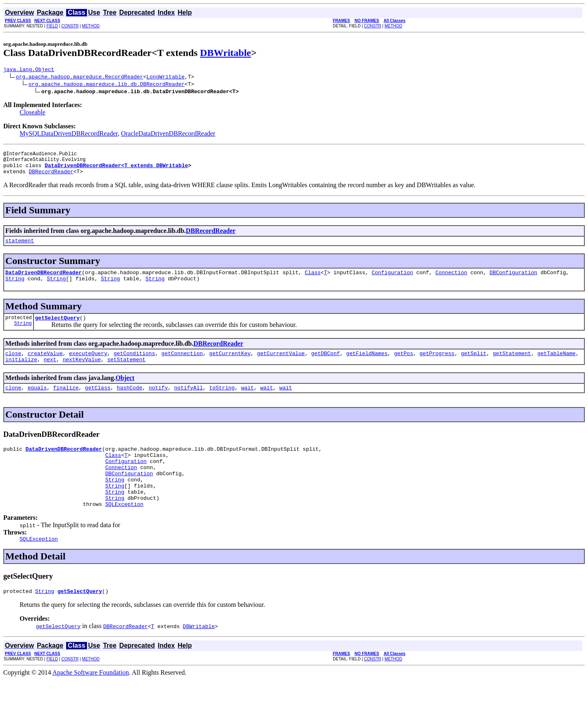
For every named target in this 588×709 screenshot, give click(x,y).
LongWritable (165, 78)
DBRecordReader (51, 177)
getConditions (134, 365)
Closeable (32, 113)
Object (125, 391)
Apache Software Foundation (91, 702)
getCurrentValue (281, 365)
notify (158, 402)
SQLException (125, 531)
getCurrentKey (230, 365)
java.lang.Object (29, 70)
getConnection (182, 365)
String (15, 288)
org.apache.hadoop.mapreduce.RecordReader (80, 78)
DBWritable (226, 53)
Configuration (392, 281)
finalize (66, 402)
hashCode (129, 402)
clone (13, 402)
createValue (45, 365)
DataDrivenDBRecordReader (43, 281)
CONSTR (70, 26)
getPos (404, 365)
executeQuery (88, 365)
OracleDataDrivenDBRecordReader (168, 135)
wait (247, 402)
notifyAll (189, 402)
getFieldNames (367, 365)
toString (222, 402)
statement (20, 248)
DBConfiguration (513, 281)
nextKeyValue (82, 373)
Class (313, 281)
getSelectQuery (57, 329)
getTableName (557, 365)
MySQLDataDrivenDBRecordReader (69, 135)
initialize (21, 373)
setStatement (127, 373)
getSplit (474, 365)
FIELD (52, 26)
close (13, 365)
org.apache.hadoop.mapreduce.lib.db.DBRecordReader (107, 85)
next (50, 373)
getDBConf (325, 365)
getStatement (512, 365)
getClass (98, 402)
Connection (451, 281)
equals (37, 402)
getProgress (437, 365)
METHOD (91, 26)
